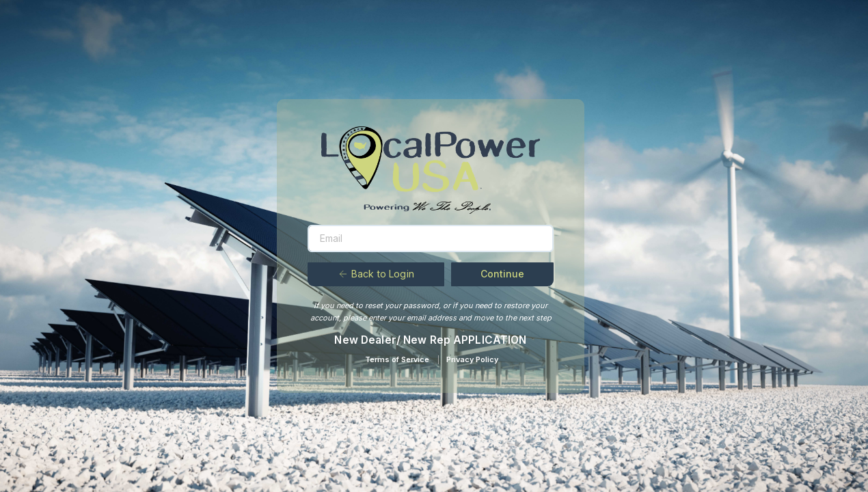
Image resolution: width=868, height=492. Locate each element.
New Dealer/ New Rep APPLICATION (430, 340)
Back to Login (376, 274)
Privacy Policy (472, 359)
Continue (502, 274)
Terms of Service (397, 359)
